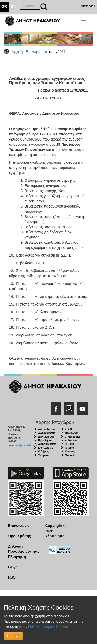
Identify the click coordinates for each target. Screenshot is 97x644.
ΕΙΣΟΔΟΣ (88, 6)
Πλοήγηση (17, 557)
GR (4, 6)
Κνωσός (70, 452)
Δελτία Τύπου (46, 429)
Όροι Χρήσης (20, 536)
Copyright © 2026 (56, 528)
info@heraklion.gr (26, 445)
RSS (12, 577)
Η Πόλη (69, 444)
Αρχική (17, 52)
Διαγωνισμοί (46, 437)
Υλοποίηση (55, 536)
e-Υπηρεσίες (73, 437)
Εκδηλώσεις (46, 448)
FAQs (13, 567)
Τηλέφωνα (71, 433)
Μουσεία (70, 455)
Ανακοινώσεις (47, 433)
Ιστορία (69, 448)
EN (14, 6)
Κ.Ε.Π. (69, 429)
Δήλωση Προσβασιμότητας (23, 549)
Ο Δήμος (43, 452)
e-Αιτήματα (72, 440)
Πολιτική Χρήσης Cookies (49, 626)
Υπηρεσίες (45, 455)
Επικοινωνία (19, 526)
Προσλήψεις (46, 440)
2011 (62, 52)
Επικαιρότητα (36, 52)
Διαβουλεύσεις (47, 444)
